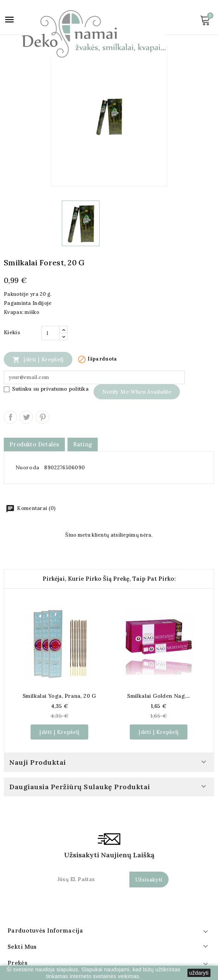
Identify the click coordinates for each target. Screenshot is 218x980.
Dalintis (10, 417)
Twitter (26, 417)
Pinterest (42, 417)
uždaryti (199, 973)
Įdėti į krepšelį (38, 359)
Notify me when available (137, 392)
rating (83, 444)
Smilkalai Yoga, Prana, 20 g (59, 696)
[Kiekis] (51, 333)
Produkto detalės (34, 444)
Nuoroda (27, 467)
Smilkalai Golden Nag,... (159, 696)
